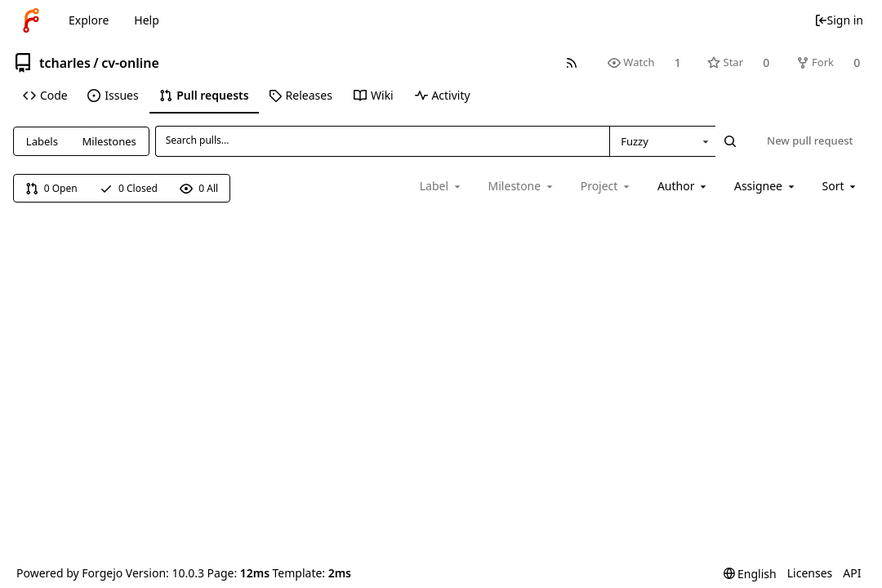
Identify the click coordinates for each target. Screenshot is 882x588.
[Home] (31, 20)
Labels (42, 141)
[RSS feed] (571, 62)
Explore (89, 20)
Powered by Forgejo (69, 573)
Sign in (839, 20)
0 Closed (129, 188)
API (852, 573)
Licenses (810, 573)
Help (147, 20)
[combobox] (662, 141)
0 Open (51, 188)
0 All (199, 188)
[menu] (841, 186)
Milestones (109, 141)
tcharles (65, 63)
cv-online (130, 63)
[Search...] (730, 141)
